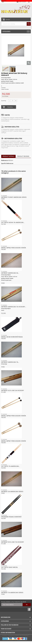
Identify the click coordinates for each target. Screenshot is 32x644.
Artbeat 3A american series (12, 491)
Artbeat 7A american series (12, 593)
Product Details (8, 156)
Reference (4, 160)
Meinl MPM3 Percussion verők (14, 416)
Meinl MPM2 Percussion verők (14, 248)
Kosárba (10, 107)
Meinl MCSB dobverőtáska (12, 337)
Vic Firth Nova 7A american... (13, 222)
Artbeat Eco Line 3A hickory (13, 390)
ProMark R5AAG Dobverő (11, 517)
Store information (8, 633)
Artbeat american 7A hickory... (14, 307)
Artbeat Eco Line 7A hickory (13, 542)
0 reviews (4, 196)
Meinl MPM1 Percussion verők (14, 441)
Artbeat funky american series (14, 197)
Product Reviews (23, 156)
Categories (6, 31)
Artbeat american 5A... (10, 273)
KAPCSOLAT (23, 2)
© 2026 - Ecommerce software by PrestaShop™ (16, 635)
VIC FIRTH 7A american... (11, 466)
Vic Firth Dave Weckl (10, 567)
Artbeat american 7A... (10, 362)
